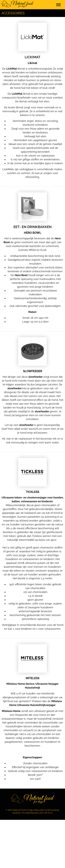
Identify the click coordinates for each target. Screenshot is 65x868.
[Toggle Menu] (58, 5)
